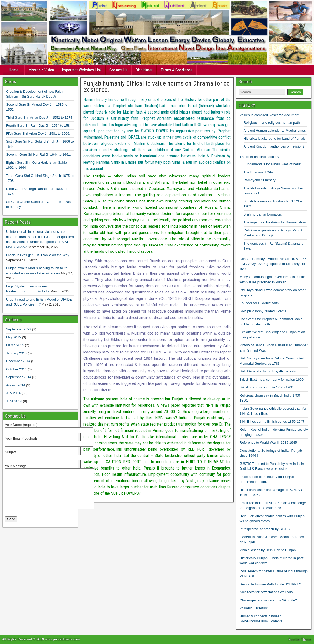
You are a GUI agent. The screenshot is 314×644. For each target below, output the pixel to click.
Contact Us (119, 70)
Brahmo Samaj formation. (263, 214)
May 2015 (13, 337)
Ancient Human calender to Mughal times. (275, 130)
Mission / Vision (41, 70)
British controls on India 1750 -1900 (266, 387)
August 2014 (16, 385)
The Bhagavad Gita (258, 172)
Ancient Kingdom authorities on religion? (274, 146)
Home (14, 70)
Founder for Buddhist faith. (260, 303)
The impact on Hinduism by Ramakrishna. (275, 222)
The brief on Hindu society (259, 157)
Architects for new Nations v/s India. (267, 592)
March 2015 (15, 345)
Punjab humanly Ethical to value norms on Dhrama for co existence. (156, 87)
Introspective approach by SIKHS (265, 529)
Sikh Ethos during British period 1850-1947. (272, 422)
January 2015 (16, 353)
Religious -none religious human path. (272, 123)
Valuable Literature (254, 608)
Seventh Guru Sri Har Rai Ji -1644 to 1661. (38, 154)
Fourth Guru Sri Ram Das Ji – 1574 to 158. (38, 125)
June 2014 (14, 401)
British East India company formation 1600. (272, 379)
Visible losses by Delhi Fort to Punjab (268, 550)
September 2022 (19, 329)
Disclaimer (144, 70)
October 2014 (16, 369)
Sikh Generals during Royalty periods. (268, 371)
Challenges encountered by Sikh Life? (268, 600)
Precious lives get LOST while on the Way (38, 255)
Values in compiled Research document (269, 115)
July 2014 (13, 393)
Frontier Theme (300, 640)
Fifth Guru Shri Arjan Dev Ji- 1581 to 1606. (38, 134)
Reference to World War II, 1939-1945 (268, 442)
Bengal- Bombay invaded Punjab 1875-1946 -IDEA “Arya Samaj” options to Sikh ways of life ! (273, 264)
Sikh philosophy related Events (263, 311)
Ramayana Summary (260, 180)
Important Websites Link (82, 70)
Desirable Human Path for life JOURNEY (271, 584)
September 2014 (19, 377)
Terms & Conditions (177, 70)
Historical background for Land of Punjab (274, 139)
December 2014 (18, 361)
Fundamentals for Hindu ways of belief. (273, 164)
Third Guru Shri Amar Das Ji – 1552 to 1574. (40, 118)
